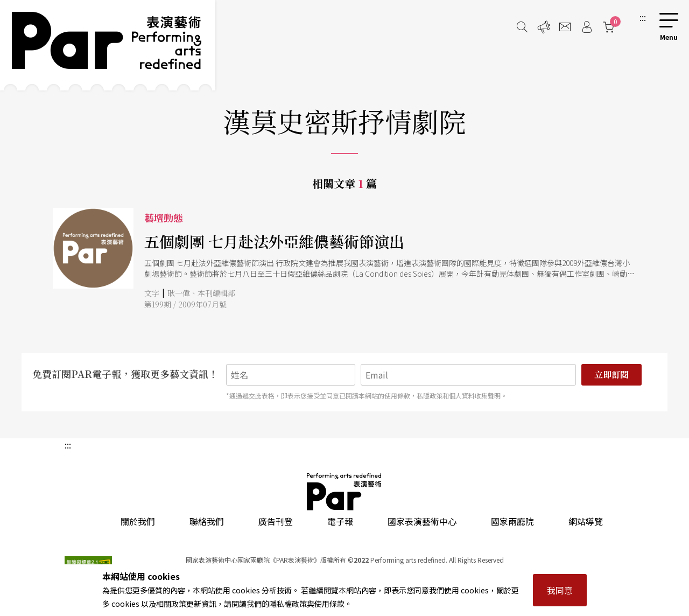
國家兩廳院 (512, 521)
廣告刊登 (276, 521)
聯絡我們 (207, 521)
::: (643, 17)
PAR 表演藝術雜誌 (344, 492)
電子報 (340, 521)
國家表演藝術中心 (422, 521)
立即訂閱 (611, 374)
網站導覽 (586, 521)
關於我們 (138, 521)
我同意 (560, 590)
